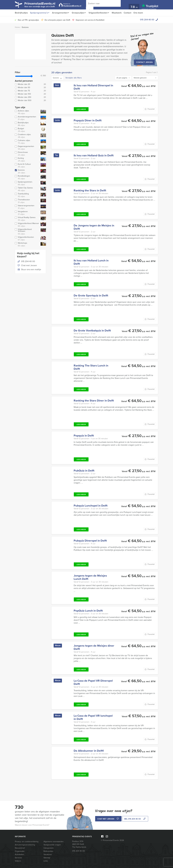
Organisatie (20, 851)
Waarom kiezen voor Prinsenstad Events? (32, 825)
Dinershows (27, 154)
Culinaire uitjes (27, 142)
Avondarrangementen (27, 118)
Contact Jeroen (144, 62)
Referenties (48, 851)
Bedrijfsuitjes (21, 13)
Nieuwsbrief (20, 848)
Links (46, 861)
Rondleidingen (27, 177)
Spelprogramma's (27, 183)
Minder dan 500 (30, 100)
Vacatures (48, 854)
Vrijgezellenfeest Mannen (27, 225)
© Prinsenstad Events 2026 (112, 840)
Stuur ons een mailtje (29, 270)
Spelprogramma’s (39, 13)
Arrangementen (60, 13)
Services (18, 858)
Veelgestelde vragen (52, 845)
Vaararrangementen (27, 207)
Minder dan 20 (30, 84)
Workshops (27, 244)
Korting (27, 160)
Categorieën (49, 848)
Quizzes (25, 27)
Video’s (18, 861)
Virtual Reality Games (27, 219)
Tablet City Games (27, 189)
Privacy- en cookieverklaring (27, 842)
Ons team (142, 13)
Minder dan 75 (30, 91)
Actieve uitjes (27, 112)
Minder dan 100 (30, 94)
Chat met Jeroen (27, 266)
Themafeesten (27, 201)
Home (17, 27)
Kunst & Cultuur (27, 166)
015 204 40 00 (147, 20)
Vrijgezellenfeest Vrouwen (27, 232)
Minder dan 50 (30, 88)
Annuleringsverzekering (25, 845)
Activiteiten (19, 854)
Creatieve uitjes (27, 136)
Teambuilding (27, 195)
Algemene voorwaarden (54, 842)
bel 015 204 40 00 (135, 819)
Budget (27, 130)
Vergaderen (27, 213)
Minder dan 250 (30, 97)
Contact (131, 13)
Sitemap (47, 858)
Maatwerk (120, 13)
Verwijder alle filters (74, 78)
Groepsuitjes (79, 13)
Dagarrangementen (27, 148)
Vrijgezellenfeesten (100, 13)
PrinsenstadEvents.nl (42, 4)
